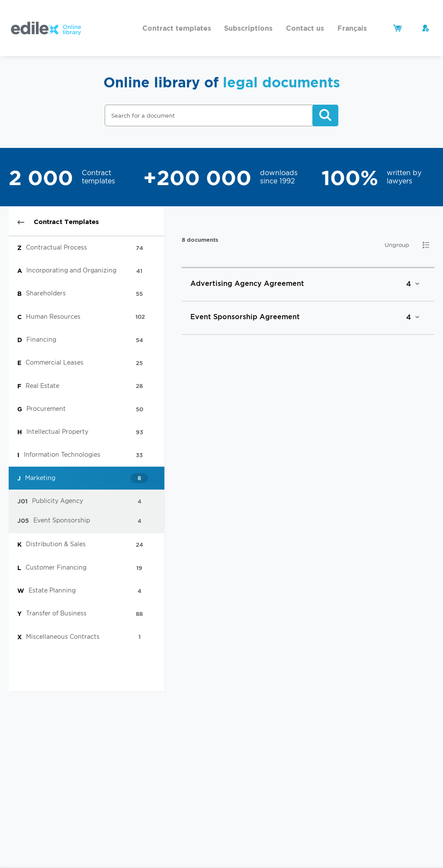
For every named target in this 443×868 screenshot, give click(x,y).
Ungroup (397, 245)
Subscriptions (248, 28)
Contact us (305, 28)
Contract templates (177, 28)
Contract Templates (58, 222)
